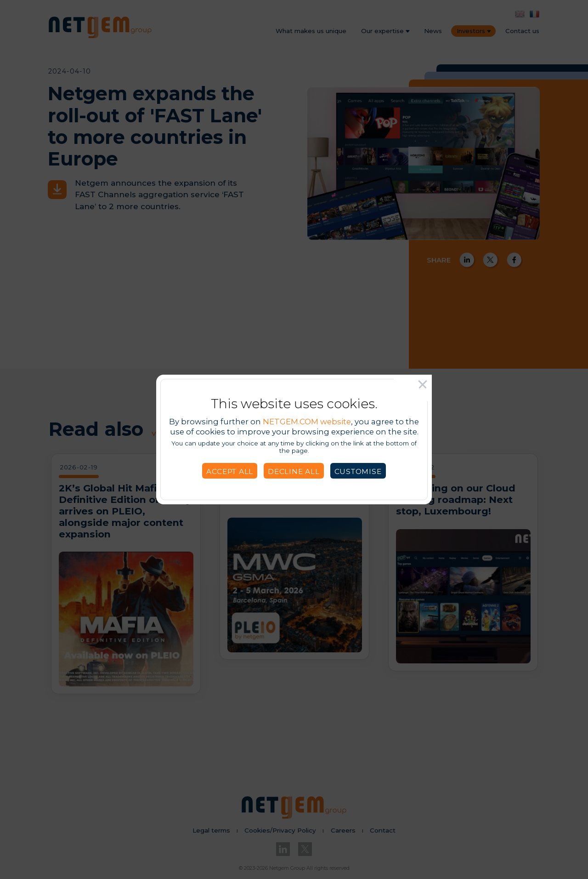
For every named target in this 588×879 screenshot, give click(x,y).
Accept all (230, 471)
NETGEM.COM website (307, 422)
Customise (358, 471)
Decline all (294, 471)
